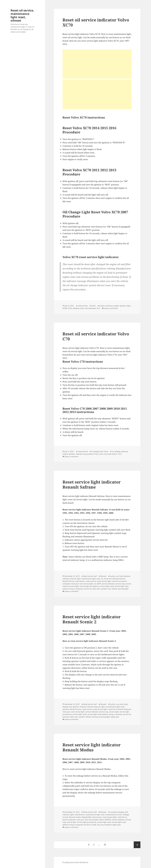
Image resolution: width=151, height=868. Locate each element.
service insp (120, 584)
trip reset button (111, 454)
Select (101, 820)
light (129, 306)
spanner (66, 717)
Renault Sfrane (68, 581)
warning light (123, 589)
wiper (113, 717)
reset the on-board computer (119, 709)
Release (76, 308)
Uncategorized (97, 451)
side (94, 589)
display (118, 451)
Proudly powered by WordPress (75, 862)
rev (95, 584)
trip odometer (90, 308)
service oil (88, 589)
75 (106, 844)
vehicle (114, 589)
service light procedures (89, 586)
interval (73, 579)
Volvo (94, 306)
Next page (137, 845)
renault (65, 817)
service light (74, 586)
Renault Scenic (76, 709)
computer (114, 812)
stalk (72, 717)
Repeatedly (86, 817)
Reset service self (90, 576)
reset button (80, 581)
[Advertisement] (97, 64)
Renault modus (75, 817)
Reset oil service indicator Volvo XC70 (96, 22)
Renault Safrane (119, 579)
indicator (79, 454)
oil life (65, 308)
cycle (126, 704)
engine (116, 306)
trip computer (106, 825)
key (85, 454)
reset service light (104, 581)
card (121, 704)
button (102, 306)
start (82, 308)
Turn (98, 308)
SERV (99, 584)
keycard (97, 707)
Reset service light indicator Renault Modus (92, 747)
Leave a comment (111, 308)
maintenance (80, 815)
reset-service (83, 306)
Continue (109, 306)
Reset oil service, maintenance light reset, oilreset (22, 15)
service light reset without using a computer (105, 714)
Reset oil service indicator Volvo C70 (96, 336)
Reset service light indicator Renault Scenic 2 (92, 619)
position (90, 454)
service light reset (107, 586)
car (113, 451)
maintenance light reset (91, 579)
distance (125, 451)
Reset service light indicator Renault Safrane (92, 484)
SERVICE (108, 820)
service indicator (108, 584)
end (70, 707)
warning (95, 717)
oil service (108, 579)
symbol (104, 589)
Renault (103, 576)
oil (102, 579)
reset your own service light (82, 584)
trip (98, 825)
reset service (91, 581)
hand (121, 576)
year (117, 717)
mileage (126, 815)
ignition (123, 306)
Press (70, 308)
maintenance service (114, 815)
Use (109, 589)
